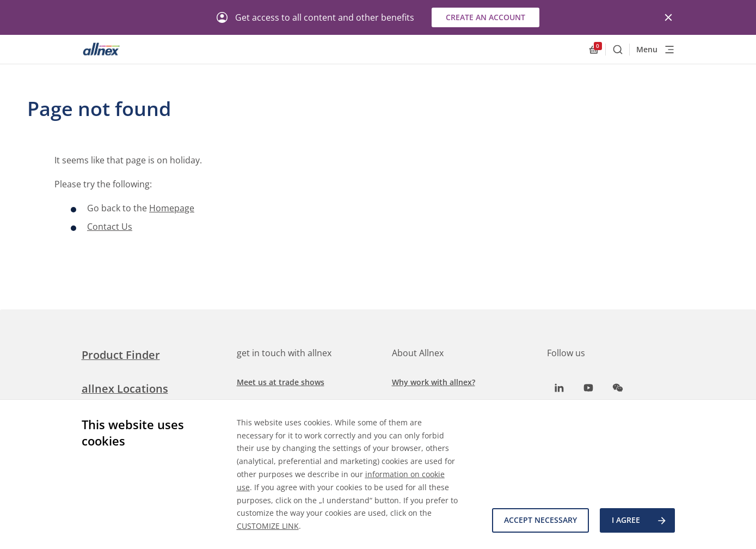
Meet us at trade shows (281, 382)
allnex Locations (125, 389)
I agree (640, 521)
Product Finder (121, 355)
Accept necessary (540, 520)
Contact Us (110, 227)
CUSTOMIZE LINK (268, 526)
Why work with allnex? (434, 382)
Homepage (172, 208)
